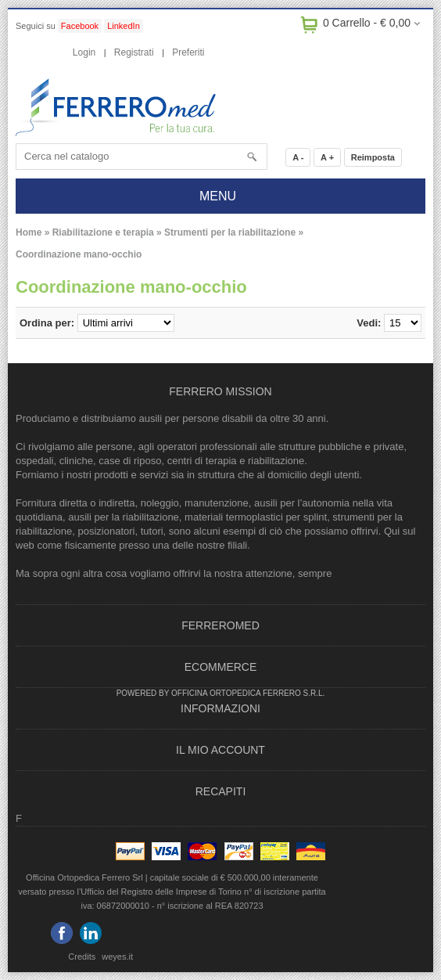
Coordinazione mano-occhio (79, 254)
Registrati (134, 52)
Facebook (80, 26)
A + (327, 157)
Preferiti (188, 52)
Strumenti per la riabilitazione (230, 232)
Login (84, 52)
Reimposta (373, 157)
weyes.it (117, 957)
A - (298, 157)
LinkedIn (124, 26)
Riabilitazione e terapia (103, 232)
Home (29, 232)
